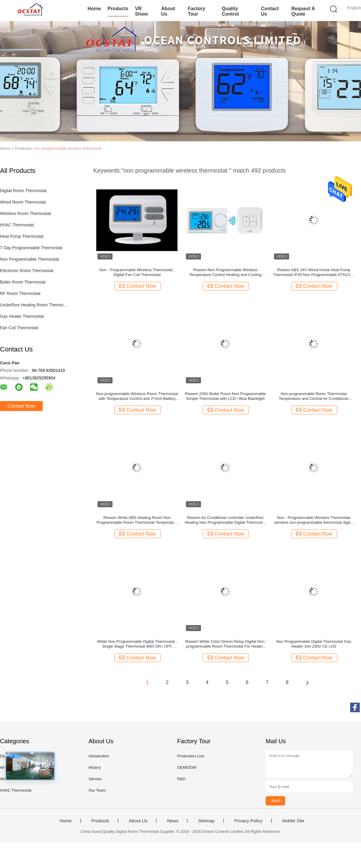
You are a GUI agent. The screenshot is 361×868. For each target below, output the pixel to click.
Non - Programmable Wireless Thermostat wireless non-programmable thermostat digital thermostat (314, 520)
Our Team (97, 790)
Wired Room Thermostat (23, 202)
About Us (168, 11)
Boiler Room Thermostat (23, 282)
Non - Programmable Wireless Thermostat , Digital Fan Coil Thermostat (137, 272)
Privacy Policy (248, 821)
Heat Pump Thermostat (22, 236)
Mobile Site (293, 821)
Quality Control (230, 11)
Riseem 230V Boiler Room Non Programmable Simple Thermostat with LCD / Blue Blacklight (225, 396)
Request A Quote (303, 11)
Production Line (191, 756)
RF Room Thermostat (20, 293)
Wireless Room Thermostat (25, 213)
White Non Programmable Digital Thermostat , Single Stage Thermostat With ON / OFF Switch (137, 644)
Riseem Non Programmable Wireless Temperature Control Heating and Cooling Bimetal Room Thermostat (225, 272)
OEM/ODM (187, 767)
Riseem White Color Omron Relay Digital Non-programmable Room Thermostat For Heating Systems (225, 644)
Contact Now (21, 406)
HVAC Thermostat (17, 225)
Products (118, 9)
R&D (181, 779)
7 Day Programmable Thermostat (31, 248)
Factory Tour (196, 11)
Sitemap (206, 821)
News (173, 821)
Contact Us (270, 11)
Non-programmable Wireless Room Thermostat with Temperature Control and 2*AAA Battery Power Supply (137, 396)
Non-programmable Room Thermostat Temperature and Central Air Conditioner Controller (314, 396)
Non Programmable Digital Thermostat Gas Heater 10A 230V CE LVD (314, 644)
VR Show (142, 11)
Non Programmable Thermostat (29, 259)
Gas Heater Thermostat (22, 316)
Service (95, 779)
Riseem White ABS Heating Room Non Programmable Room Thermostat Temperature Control (137, 520)
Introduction (99, 756)
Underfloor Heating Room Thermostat (34, 305)
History (94, 767)
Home (94, 9)
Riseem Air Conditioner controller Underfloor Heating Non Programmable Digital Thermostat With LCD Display (225, 520)
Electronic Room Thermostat (27, 271)
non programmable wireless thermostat (68, 148)
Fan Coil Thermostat (19, 328)
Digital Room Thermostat (23, 191)
